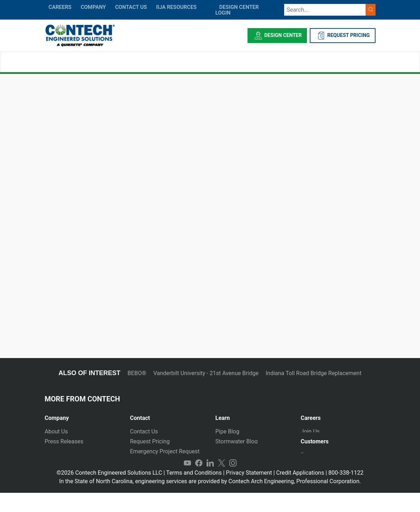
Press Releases (64, 441)
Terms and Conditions (194, 492)
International (146, 471)
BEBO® (137, 373)
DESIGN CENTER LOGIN (237, 10)
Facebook (199, 482)
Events (53, 471)
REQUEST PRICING (343, 36)
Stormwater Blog (237, 441)
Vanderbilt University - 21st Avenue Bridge (206, 373)
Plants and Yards (151, 461)
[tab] (82, 415)
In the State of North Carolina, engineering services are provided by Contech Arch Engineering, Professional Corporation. (210, 500)
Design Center (277, 36)
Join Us (310, 431)
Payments (313, 459)
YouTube (187, 482)
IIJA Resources (176, 7)
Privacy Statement (249, 492)
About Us (56, 431)
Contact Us (144, 431)
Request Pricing (150, 441)
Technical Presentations (246, 451)
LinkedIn (210, 482)
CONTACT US (131, 7)
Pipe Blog (227, 431)
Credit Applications (300, 492)
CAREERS (60, 7)
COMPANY (93, 7)
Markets (55, 451)
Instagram (233, 482)
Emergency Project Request (165, 451)
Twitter (222, 482)
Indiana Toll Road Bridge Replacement (313, 373)
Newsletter (59, 461)
